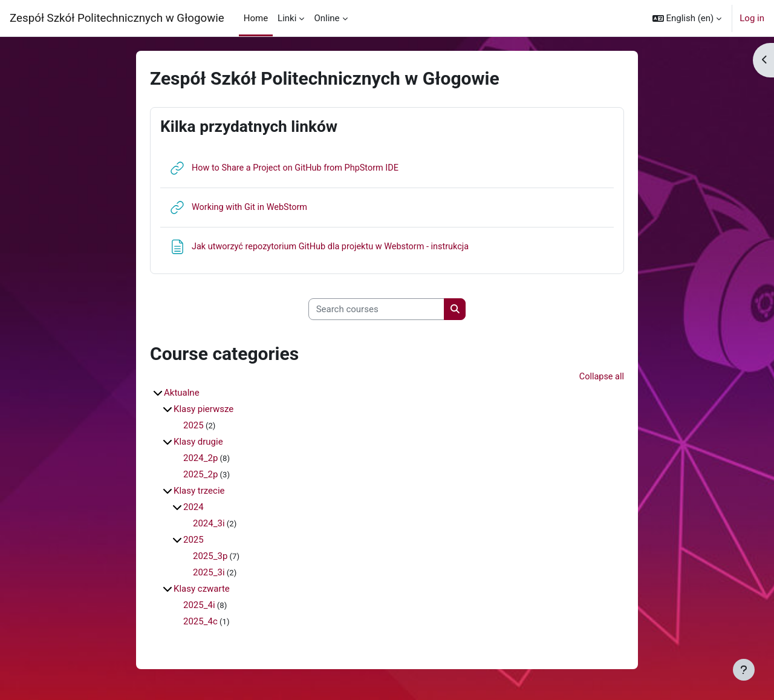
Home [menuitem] (256, 18)
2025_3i (209, 574)
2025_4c (200, 623)
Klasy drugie (198, 443)
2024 (193, 508)
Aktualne (182, 394)
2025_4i (199, 606)
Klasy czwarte (202, 590)
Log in (752, 18)
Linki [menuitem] (287, 18)
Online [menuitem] (327, 18)
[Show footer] (744, 670)
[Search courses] (376, 309)
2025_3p (210, 557)
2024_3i (209, 525)
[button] (687, 18)
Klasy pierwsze (203, 410)
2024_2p (200, 459)
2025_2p (200, 476)
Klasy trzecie (199, 492)
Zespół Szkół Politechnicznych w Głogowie (117, 18)
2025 (193, 427)
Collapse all (601, 378)
